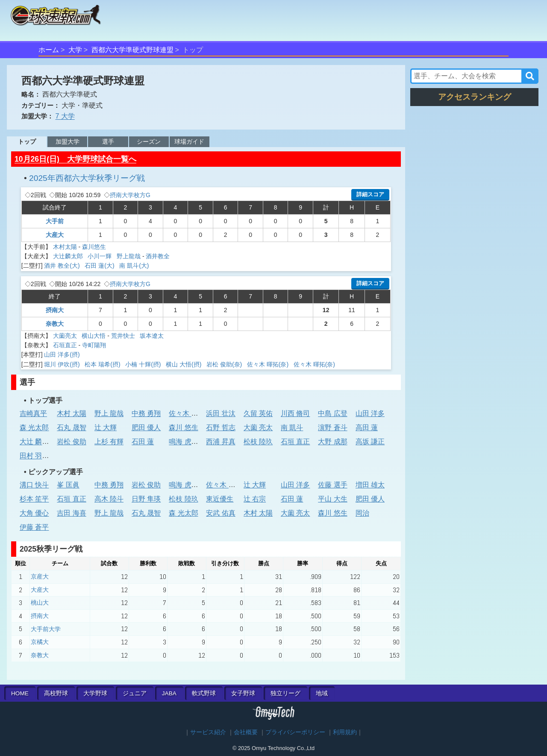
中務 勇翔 (146, 413)
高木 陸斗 (109, 499)
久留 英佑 (258, 413)
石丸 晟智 (71, 427)
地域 (322, 693)
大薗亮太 (66, 336)
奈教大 (55, 324)
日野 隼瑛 (146, 499)
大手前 (55, 221)
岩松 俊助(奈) (225, 364)
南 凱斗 (292, 427)
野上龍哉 (129, 256)
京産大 (40, 576)
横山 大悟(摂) (184, 364)
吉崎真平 (33, 413)
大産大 (55, 235)
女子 (243, 693)
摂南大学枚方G (130, 195)
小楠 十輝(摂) (144, 364)
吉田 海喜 (71, 513)
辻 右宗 (255, 499)
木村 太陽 (71, 413)
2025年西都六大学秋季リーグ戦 (87, 178)
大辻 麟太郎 (38, 441)
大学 (75, 50)
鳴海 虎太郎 (187, 441)
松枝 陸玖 (258, 441)
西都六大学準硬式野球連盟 (132, 50)
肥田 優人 (146, 427)
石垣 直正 (295, 441)
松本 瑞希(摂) (103, 364)
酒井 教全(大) (63, 266)
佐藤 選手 (332, 485)
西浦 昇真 (221, 441)
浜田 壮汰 (221, 413)
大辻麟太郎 (69, 256)
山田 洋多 (370, 413)
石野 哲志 (221, 427)
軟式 (204, 693)
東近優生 (220, 499)
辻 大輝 (106, 427)
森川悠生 (94, 247)
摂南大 (55, 310)
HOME (20, 693)
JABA (169, 693)
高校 (56, 693)
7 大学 (65, 116)
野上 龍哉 (109, 413)
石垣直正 (65, 345)
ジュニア (135, 693)
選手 (108, 142)
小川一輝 (100, 256)
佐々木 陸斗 (187, 413)
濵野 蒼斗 (332, 427)
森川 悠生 (183, 427)
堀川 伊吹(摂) (63, 364)
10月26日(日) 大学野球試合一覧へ (75, 159)
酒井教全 (158, 256)
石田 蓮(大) (100, 266)
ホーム (49, 50)
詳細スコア (370, 194)
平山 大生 (332, 499)
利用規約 (345, 732)
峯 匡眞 (68, 485)
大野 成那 (332, 441)
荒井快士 (124, 336)
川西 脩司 (295, 413)
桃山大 (40, 602)
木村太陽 (65, 247)
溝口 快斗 (34, 485)
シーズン (149, 142)
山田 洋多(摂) (63, 354)
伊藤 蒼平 (34, 527)
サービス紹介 (208, 732)
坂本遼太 (152, 336)
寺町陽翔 (94, 345)
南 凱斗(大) (135, 266)
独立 (285, 693)
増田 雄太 (370, 485)
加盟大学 (68, 142)
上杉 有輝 (109, 441)
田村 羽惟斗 (38, 456)
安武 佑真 (221, 513)
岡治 (362, 513)
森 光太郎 (34, 427)
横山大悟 (94, 336)
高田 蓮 (367, 427)
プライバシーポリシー (295, 732)
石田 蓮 (143, 441)
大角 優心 (34, 513)
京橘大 (40, 642)
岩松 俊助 (71, 441)
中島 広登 (332, 413)
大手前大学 (46, 629)
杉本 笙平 (34, 499)
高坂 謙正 (370, 441)
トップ (27, 142)
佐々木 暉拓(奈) (269, 364)
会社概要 (246, 732)
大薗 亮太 (258, 427)
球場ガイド (189, 142)
